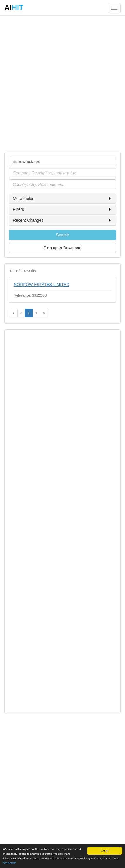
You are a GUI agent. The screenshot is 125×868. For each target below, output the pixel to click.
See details (9, 863)
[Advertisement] (62, 83)
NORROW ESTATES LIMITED (42, 285)
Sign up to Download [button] (62, 248)
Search (62, 235)
